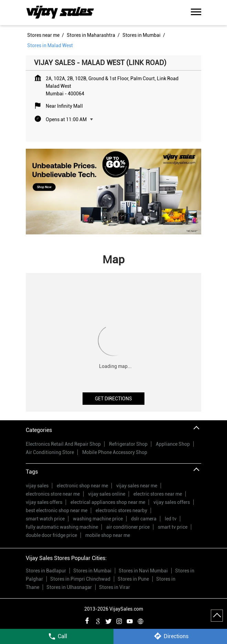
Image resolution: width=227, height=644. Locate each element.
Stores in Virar (115, 587)
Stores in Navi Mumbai (143, 571)
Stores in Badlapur (46, 571)
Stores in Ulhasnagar (69, 587)
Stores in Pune (133, 579)
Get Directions (113, 399)
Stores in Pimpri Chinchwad (80, 579)
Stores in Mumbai (92, 571)
